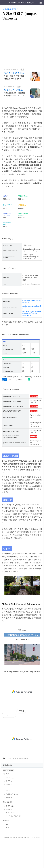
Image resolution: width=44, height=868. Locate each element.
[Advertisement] (22, 44)
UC (7, 815)
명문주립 (9, 809)
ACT (7, 856)
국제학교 (9, 837)
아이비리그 (10, 806)
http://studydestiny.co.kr (12, 70)
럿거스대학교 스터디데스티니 (14, 73)
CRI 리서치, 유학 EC (14, 90)
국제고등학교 (10, 840)
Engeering (9, 825)
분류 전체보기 (8, 798)
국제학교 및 (7, 830)
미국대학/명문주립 (10, 9)
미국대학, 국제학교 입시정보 (22, 3)
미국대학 (6, 802)
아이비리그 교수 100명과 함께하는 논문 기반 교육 (15, 94)
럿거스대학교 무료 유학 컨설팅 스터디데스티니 (14, 77)
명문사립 (9, 812)
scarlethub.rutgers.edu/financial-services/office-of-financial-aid (32, 341)
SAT (7, 852)
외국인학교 (10, 834)
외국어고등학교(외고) (13, 844)
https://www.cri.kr (10, 86)
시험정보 (6, 848)
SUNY (8, 819)
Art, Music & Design (12, 822)
